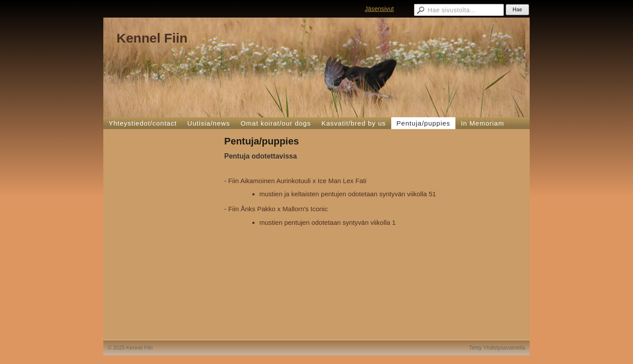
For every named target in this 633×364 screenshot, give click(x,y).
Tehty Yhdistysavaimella (497, 348)
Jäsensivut (379, 9)
